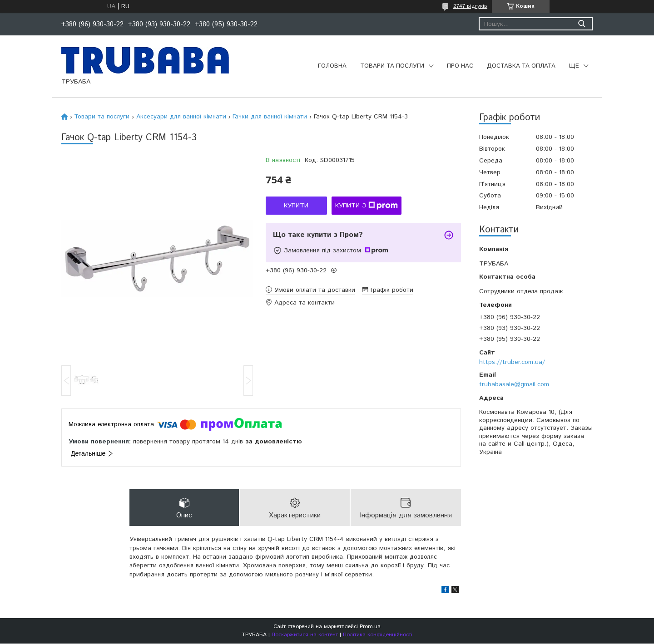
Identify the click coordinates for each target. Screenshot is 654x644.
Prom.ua (370, 627)
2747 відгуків (470, 6)
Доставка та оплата (521, 66)
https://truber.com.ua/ (512, 362)
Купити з (367, 206)
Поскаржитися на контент (305, 635)
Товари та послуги (392, 66)
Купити (296, 206)
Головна (332, 66)
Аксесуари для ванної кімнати (181, 117)
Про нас (460, 66)
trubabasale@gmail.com (514, 384)
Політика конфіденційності (378, 635)
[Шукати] (582, 24)
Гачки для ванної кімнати (270, 117)
